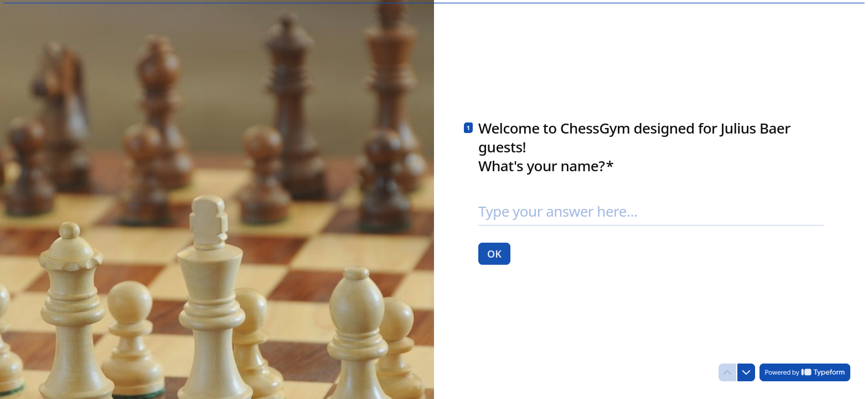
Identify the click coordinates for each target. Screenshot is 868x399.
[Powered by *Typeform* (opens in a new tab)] (805, 372)
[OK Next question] (494, 253)
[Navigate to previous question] (727, 372)
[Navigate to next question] (746, 372)
